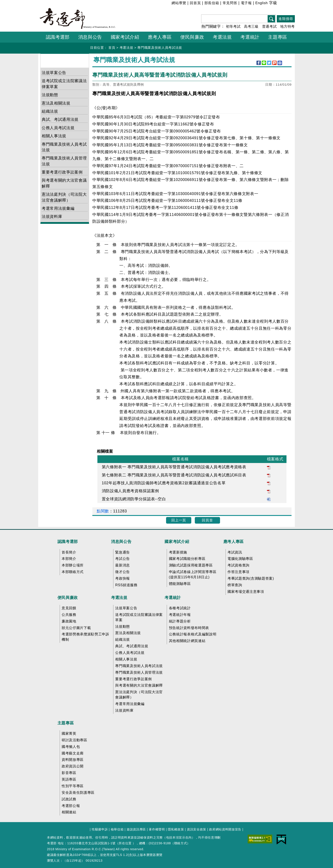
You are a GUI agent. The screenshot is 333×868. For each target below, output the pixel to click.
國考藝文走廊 (73, 753)
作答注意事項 (238, 572)
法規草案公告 (54, 73)
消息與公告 (121, 542)
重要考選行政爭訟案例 (62, 172)
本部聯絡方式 (73, 572)
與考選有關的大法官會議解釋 (64, 183)
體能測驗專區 (180, 584)
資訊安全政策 (197, 829)
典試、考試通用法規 (60, 119)
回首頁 (195, 3)
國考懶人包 (71, 747)
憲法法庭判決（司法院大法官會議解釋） (64, 197)
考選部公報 (71, 806)
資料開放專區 (73, 760)
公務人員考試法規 (58, 128)
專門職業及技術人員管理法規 (64, 161)
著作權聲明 (157, 829)
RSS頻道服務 (126, 585)
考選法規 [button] (222, 37)
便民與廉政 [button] (192, 37)
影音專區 (69, 773)
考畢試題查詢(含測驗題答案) (251, 578)
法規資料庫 (52, 217)
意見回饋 (69, 608)
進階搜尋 (286, 19)
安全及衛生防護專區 (78, 793)
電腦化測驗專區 (240, 559)
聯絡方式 (181, 843)
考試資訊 (235, 552)
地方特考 (287, 26)
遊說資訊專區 (136, 829)
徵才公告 (123, 572)
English (262, 3)
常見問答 (230, 3)
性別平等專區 (73, 786)
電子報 (246, 3)
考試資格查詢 (238, 565)
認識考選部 (68, 542)
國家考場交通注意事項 (246, 592)
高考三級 (251, 26)
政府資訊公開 (73, 766)
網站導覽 (179, 3)
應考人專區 (234, 542)
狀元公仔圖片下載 (76, 628)
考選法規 (126, 48)
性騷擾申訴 (100, 829)
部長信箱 (212, 3)
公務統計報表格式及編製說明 (193, 634)
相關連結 (69, 812)
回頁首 (207, 520)
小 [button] (280, 4)
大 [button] (291, 4)
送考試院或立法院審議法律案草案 (64, 84)
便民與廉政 (68, 598)
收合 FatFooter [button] (165, 533)
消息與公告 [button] (90, 37)
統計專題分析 (180, 621)
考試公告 (123, 559)
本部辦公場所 (73, 565)
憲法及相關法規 (56, 103)
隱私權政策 (176, 829)
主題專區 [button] (278, 37)
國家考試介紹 (177, 542)
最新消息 (123, 565)
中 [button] (286, 4)
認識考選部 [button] (58, 37)
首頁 (112, 48)
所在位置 (125, 843)
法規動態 (50, 95)
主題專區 (66, 723)
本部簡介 (69, 559)
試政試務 (69, 799)
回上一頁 (179, 520)
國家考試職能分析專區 (187, 559)
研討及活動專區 (74, 740)
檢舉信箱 (117, 829)
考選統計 (173, 598)
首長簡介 (69, 552)
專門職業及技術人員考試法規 (160, 48)
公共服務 (69, 615)
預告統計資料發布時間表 (189, 628)
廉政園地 (69, 621)
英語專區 (69, 779)
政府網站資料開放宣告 (225, 829)
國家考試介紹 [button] (125, 37)
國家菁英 (69, 733)
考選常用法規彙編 (58, 208)
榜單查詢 (235, 585)
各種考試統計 (180, 608)
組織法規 (50, 111)
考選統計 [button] (250, 37)
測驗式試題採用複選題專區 (191, 565)
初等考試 (233, 26)
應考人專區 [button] (160, 37)
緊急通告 (123, 552)
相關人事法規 (54, 136)
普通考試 (269, 26)
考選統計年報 (180, 615)
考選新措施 (178, 552)
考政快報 (123, 578)
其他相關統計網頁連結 (187, 641)
